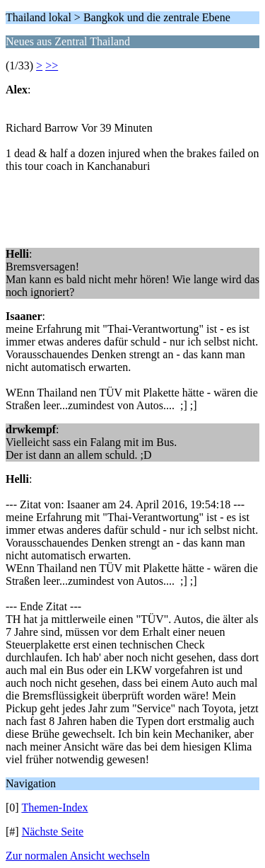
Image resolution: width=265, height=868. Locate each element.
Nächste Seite (53, 832)
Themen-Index (54, 807)
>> (52, 65)
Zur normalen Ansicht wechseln (78, 856)
